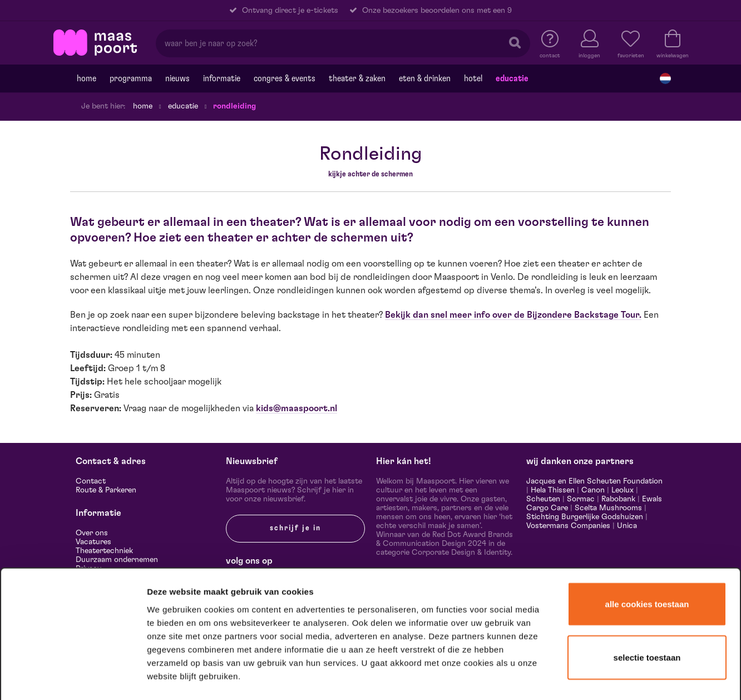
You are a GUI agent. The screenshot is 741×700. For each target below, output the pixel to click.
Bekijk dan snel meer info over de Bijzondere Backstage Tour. (513, 315)
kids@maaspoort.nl (297, 408)
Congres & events (285, 78)
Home (87, 78)
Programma (131, 78)
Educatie (512, 78)
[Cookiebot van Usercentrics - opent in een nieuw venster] (73, 677)
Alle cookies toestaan (647, 511)
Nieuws (177, 78)
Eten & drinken (425, 78)
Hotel (473, 78)
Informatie (222, 78)
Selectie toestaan (647, 565)
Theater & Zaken (357, 78)
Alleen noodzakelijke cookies (647, 616)
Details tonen (602, 677)
